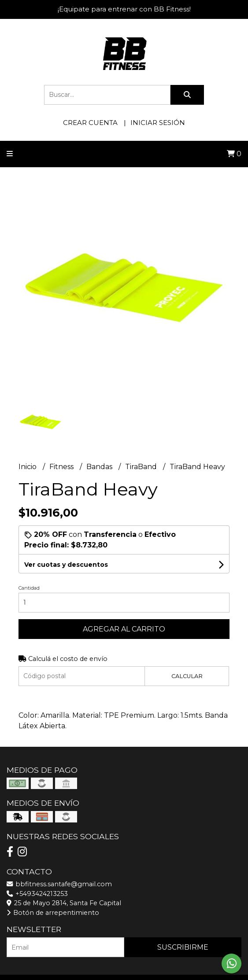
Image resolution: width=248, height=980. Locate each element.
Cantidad (29, 588)
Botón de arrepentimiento (53, 913)
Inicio (28, 467)
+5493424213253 (37, 894)
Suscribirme (183, 947)
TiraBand (142, 467)
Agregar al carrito (124, 629)
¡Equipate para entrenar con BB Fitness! (124, 9)
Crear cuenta (90, 123)
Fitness (62, 467)
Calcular (187, 676)
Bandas (100, 467)
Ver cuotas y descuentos (66, 565)
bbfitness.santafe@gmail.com (59, 884)
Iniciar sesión (158, 123)
